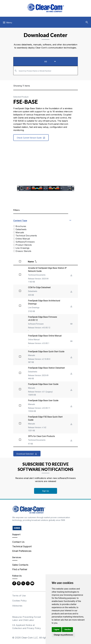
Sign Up (46, 491)
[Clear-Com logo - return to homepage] (46, 8)
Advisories (17, 606)
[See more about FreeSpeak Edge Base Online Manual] (71, 341)
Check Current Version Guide (31, 138)
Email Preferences (22, 551)
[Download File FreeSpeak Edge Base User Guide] (71, 390)
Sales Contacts (20, 565)
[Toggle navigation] (7, 23)
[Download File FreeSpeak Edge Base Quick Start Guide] (71, 357)
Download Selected (25, 454)
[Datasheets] (14, 229)
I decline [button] (67, 629)
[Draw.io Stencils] (14, 251)
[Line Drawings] (14, 248)
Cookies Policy (19, 601)
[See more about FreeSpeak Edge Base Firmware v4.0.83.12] (71, 324)
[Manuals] (14, 232)
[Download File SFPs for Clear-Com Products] (71, 440)
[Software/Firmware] (14, 242)
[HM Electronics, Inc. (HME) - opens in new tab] (17, 528)
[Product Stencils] (14, 245)
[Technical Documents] (14, 235)
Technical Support (22, 546)
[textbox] (46, 69)
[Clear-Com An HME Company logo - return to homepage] (29, 509)
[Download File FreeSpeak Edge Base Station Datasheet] (71, 374)
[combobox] (46, 71)
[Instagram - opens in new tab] (28, 583)
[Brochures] (14, 226)
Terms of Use (19, 596)
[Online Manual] (14, 239)
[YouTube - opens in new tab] (32, 583)
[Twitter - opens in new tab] (23, 583)
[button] (87, 22)
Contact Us (18, 542)
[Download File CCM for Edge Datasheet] (71, 292)
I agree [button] (57, 629)
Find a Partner (20, 569)
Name (31, 262)
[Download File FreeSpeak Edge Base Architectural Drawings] (71, 306)
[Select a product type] (46, 62)
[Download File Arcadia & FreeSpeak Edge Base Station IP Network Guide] (71, 275)
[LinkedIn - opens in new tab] (19, 583)
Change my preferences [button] (63, 635)
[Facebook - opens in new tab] (14, 583)
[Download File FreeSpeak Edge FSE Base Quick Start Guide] (71, 424)
